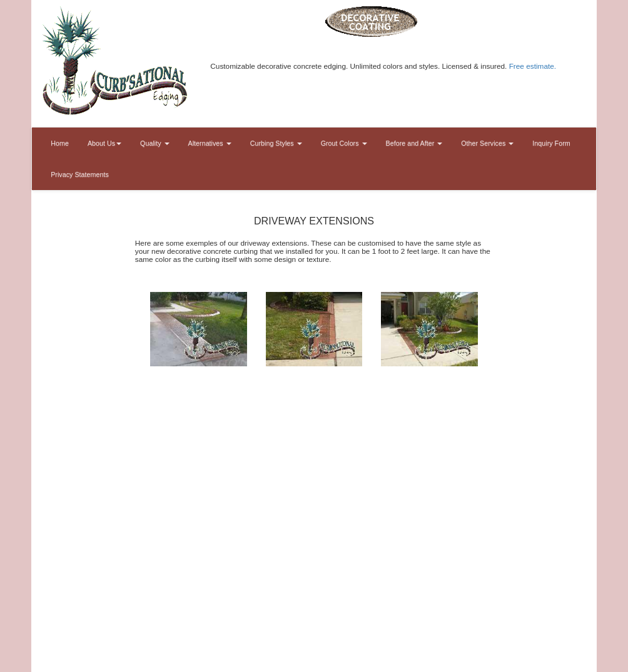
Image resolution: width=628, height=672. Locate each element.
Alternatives (210, 143)
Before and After (414, 143)
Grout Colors (344, 143)
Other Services (487, 143)
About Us (104, 143)
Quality (154, 143)
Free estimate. (533, 66)
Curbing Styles (276, 143)
